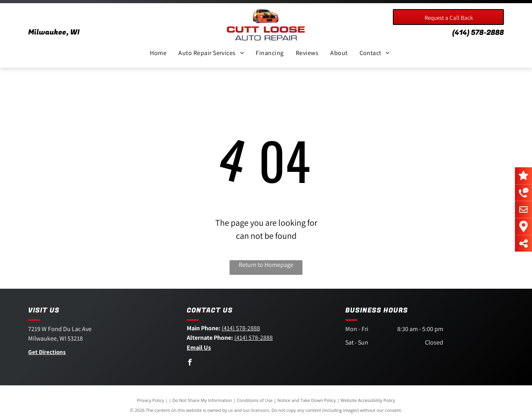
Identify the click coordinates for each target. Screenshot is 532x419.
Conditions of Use (255, 400)
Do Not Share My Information (202, 400)
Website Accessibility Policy (368, 400)
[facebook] (190, 363)
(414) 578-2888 (478, 33)
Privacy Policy (150, 400)
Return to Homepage (266, 265)
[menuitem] (158, 53)
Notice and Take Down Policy (307, 400)
